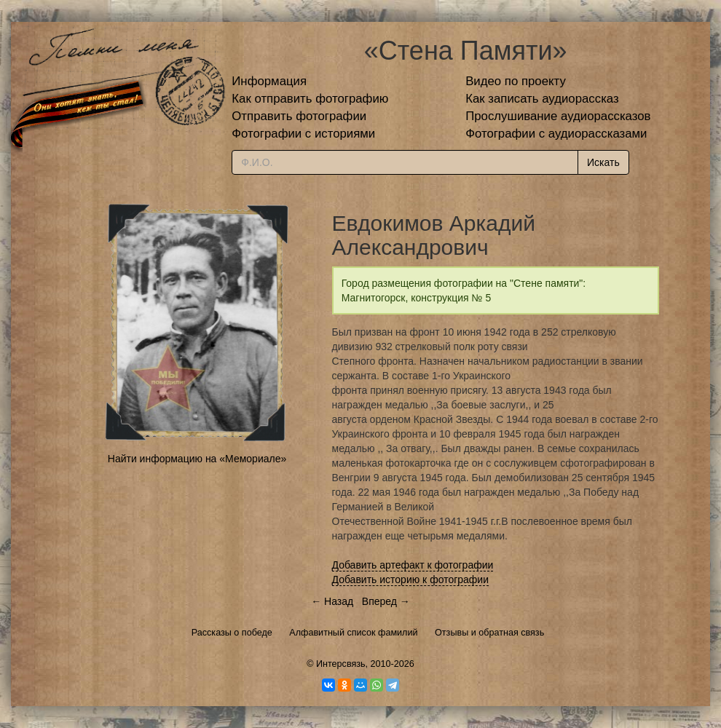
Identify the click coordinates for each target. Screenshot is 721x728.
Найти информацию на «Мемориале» (197, 459)
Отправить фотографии (299, 116)
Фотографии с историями (303, 134)
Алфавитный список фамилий (353, 633)
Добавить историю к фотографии (411, 579)
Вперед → (386, 601)
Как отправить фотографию (310, 99)
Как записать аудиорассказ (542, 99)
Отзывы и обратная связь (489, 633)
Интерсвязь (341, 664)
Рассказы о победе (232, 633)
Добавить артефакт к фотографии (413, 565)
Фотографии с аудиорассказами (556, 134)
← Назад (332, 601)
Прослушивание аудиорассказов (558, 116)
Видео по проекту (516, 81)
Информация (269, 81)
